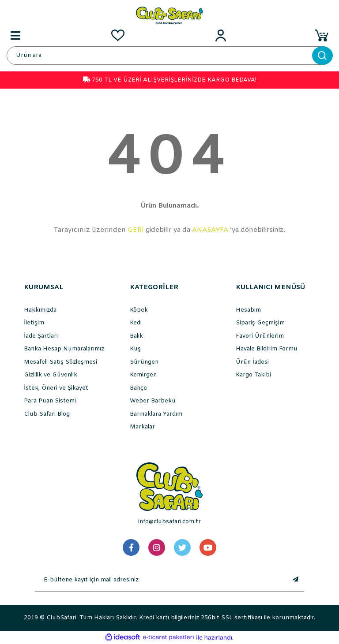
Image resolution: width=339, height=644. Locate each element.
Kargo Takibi (253, 375)
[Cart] (324, 35)
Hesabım (248, 310)
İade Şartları (41, 336)
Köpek (139, 310)
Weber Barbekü (153, 401)
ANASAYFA (210, 230)
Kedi (136, 323)
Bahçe (138, 388)
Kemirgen (143, 375)
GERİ (136, 230)
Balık (136, 336)
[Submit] (295, 580)
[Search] (169, 56)
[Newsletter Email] (161, 580)
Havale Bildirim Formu (267, 349)
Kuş (135, 349)
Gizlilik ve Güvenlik (51, 375)
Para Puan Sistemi (50, 401)
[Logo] (169, 15)
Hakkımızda (40, 310)
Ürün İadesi (252, 362)
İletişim (34, 323)
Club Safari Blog (47, 414)
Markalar (142, 427)
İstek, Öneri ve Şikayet (56, 388)
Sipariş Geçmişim (260, 323)
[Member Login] (221, 35)
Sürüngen (144, 362)
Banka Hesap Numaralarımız (64, 349)
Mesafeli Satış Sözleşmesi (60, 362)
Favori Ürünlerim (260, 336)
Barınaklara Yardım (156, 414)
